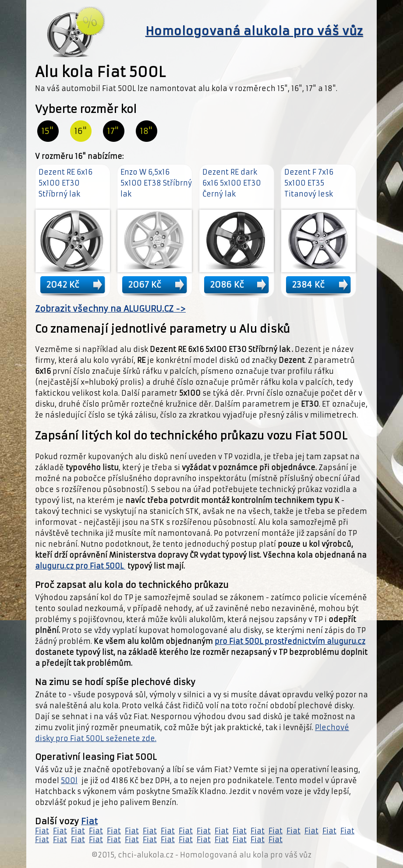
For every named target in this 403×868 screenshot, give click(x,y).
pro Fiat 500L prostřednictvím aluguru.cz (290, 641)
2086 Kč (227, 285)
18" (146, 131)
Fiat (89, 821)
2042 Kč (63, 285)
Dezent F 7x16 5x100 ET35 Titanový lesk (309, 183)
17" (113, 131)
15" (48, 131)
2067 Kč (145, 285)
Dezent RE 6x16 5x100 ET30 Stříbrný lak (65, 183)
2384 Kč (308, 285)
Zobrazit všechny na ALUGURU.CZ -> (110, 309)
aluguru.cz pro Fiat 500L (80, 566)
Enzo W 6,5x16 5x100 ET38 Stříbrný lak (156, 183)
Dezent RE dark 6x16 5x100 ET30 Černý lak (232, 183)
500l (69, 780)
